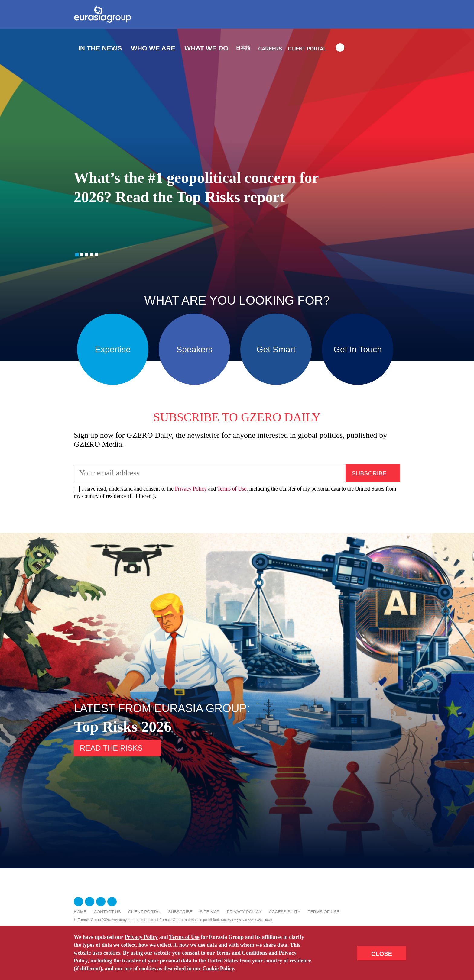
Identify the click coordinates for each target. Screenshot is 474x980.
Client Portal (307, 49)
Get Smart (276, 349)
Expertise (113, 349)
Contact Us (107, 912)
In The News (100, 48)
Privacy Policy (191, 489)
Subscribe (180, 912)
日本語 (243, 48)
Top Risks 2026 (123, 727)
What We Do (206, 48)
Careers (270, 49)
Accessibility (285, 912)
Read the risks (111, 748)
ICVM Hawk (263, 920)
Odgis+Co (240, 920)
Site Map (210, 912)
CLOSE (382, 954)
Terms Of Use (324, 912)
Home (80, 912)
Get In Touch (358, 349)
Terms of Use (232, 489)
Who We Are (153, 48)
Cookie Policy (219, 969)
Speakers (194, 349)
